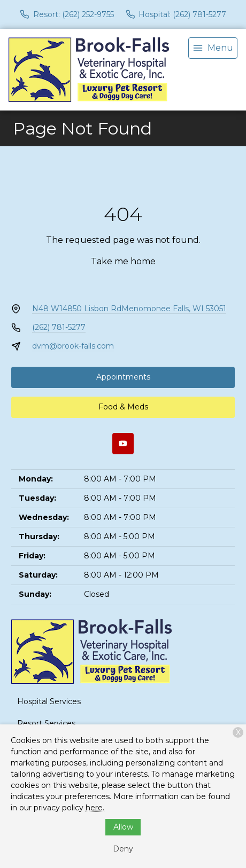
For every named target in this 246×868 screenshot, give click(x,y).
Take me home (123, 261)
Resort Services (46, 723)
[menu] (213, 48)
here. (95, 808)
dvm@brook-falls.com (73, 346)
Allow (123, 827)
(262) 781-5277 (59, 327)
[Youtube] (123, 444)
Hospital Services (49, 701)
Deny (123, 849)
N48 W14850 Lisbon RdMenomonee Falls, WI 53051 (129, 309)
